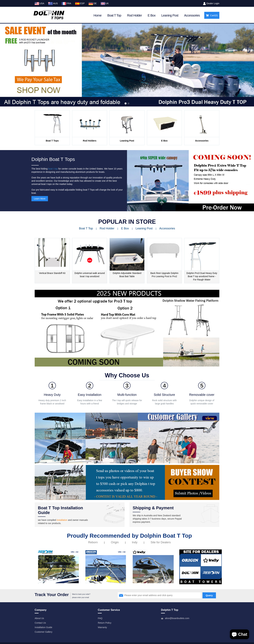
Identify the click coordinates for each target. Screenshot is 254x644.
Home (97, 15)
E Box (151, 15)
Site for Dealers (161, 542)
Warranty (102, 627)
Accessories (192, 15)
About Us (39, 618)
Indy (135, 542)
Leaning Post (170, 15)
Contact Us (40, 623)
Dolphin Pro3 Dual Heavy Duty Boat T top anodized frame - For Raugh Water (202, 276)
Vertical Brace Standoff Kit (52, 273)
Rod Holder (134, 15)
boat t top (53, 169)
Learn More (40, 199)
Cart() (212, 15)
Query (209, 595)
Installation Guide (43, 627)
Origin (115, 542)
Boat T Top (114, 15)
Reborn (93, 542)
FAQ (100, 618)
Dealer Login (213, 3)
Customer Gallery (43, 632)
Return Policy (105, 623)
